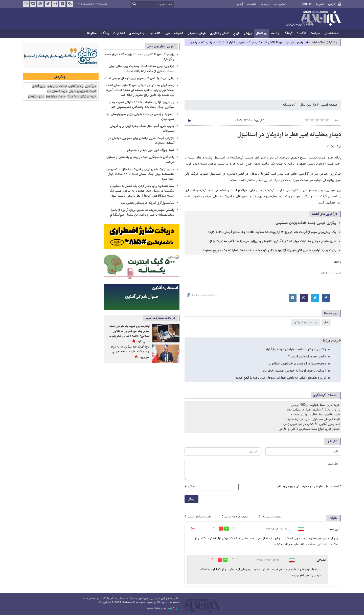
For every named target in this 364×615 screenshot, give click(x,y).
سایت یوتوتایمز (55, 96)
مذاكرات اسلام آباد (325, 42)
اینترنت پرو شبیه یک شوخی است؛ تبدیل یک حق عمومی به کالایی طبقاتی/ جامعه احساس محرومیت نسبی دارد (129, 334)
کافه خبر (155, 33)
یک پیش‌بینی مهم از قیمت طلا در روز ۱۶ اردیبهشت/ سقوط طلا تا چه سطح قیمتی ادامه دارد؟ (272, 232)
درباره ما (265, 4)
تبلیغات (252, 4)
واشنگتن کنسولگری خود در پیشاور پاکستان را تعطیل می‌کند (140, 160)
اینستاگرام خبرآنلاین (55, 4)
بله (33, 4)
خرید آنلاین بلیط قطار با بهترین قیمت (315, 415)
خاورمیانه (288, 105)
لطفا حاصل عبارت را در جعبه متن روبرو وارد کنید (309, 486)
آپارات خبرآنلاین (40, 4)
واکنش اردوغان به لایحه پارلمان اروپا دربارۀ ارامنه (294, 350)
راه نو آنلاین (76, 86)
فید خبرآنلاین (70, 4)
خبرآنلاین (313, 19)
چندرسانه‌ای (137, 33)
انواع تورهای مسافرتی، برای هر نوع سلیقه (313, 419)
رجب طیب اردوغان (305, 323)
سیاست (315, 33)
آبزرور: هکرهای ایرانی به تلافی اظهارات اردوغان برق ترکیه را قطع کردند (281, 378)
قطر (326, 323)
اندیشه (178, 33)
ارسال (191, 499)
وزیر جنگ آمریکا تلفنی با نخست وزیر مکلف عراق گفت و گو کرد (140, 57)
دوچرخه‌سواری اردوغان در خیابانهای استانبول (298, 364)
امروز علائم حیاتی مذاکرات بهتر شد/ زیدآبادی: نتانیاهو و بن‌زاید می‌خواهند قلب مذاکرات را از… (272, 241)
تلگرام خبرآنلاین (62, 4)
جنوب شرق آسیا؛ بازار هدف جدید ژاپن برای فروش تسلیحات (142, 129)
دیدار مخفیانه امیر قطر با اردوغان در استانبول (289, 135)
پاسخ (194, 529)
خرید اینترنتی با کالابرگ (81, 96)
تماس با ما (280, 4)
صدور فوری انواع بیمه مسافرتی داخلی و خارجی (309, 429)
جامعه (275, 33)
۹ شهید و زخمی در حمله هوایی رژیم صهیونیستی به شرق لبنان (141, 117)
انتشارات (119, 33)
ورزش (248, 33)
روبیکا (26, 4)
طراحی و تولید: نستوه (163, 608)
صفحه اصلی (332, 33)
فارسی (332, 4)
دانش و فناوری (220, 33)
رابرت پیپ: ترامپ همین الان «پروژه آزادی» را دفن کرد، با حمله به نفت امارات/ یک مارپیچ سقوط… (268, 250)
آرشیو (240, 4)
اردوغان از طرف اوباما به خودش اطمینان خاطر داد (294, 371)
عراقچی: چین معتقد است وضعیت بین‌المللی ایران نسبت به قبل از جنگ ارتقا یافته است (142, 69)
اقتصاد (301, 33)
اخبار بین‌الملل (309, 105)
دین (167, 33)
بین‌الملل (261, 33)
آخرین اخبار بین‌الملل (161, 46)
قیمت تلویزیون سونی (83, 91)
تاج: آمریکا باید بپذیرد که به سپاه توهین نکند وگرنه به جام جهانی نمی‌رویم (130, 352)
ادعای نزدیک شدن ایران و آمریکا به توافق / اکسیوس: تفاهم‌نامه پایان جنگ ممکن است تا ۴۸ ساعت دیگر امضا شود (140, 174)
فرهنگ (288, 33)
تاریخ (237, 33)
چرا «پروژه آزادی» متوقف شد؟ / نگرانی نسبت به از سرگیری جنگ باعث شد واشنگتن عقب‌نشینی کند (142, 105)
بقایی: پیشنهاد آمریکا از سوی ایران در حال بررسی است (139, 78)
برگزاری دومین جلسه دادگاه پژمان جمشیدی (306, 223)
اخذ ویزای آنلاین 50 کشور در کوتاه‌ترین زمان (312, 424)
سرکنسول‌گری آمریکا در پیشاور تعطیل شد (148, 203)
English (307, 4)
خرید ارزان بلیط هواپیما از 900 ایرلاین (315, 405)
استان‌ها (92, 33)
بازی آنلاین (38, 86)
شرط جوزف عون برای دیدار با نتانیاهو (151, 150)
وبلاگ (105, 33)
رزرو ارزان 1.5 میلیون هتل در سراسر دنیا (313, 410)
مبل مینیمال (36, 96)
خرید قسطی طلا (57, 91)
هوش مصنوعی (196, 33)
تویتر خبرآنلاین (48, 4)
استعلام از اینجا (57, 86)
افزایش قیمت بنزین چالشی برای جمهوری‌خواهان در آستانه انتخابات (141, 141)
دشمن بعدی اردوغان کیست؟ (307, 357)
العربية (320, 4)
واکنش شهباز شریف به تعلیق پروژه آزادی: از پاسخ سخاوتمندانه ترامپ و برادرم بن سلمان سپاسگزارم (142, 212)
